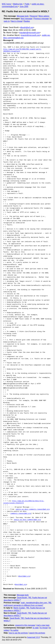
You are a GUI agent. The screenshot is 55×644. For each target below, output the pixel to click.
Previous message (41, 19)
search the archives (37, 633)
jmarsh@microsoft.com (31, 35)
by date (36, 628)
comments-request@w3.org (21, 513)
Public (27, 4)
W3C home (6, 4)
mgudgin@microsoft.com (30, 33)
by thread (44, 628)
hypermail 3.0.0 (33, 637)
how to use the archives (18, 633)
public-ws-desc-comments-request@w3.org (33, 509)
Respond (34, 16)
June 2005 (24, 6)
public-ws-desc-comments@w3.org (27, 520)
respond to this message (25, 625)
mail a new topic (43, 625)
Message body (23, 16)
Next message (27, 19)
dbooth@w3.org (27, 27)
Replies (27, 21)
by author (15, 630)
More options (44, 16)
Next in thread (17, 21)
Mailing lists (18, 4)
